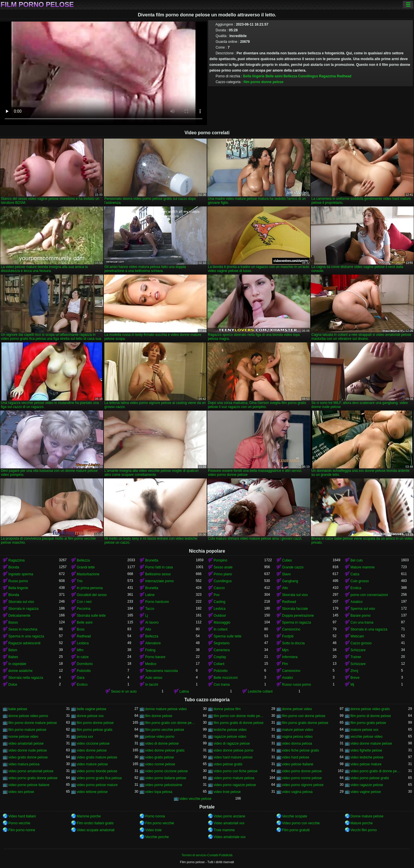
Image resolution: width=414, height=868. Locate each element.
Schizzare (358, 650)
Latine (150, 595)
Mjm (285, 650)
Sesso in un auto (124, 691)
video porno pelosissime (164, 785)
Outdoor (220, 616)
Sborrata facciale (295, 609)
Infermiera (290, 657)
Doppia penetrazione (298, 616)
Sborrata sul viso (295, 595)
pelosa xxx (85, 737)
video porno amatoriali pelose (31, 771)
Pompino (220, 560)
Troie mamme (224, 830)
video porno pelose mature (97, 785)
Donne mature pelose (367, 816)
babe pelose (18, 709)
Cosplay (220, 657)
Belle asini (274, 76)
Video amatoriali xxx (229, 823)
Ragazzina (327, 76)
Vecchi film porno (364, 830)
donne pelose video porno (28, 716)
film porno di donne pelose (371, 716)
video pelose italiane (298, 764)
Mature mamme (363, 567)
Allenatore (153, 643)
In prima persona (90, 588)
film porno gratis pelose (368, 723)
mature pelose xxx (364, 730)
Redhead (344, 76)
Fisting (150, 650)
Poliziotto (84, 671)
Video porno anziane (229, 816)
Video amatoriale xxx (230, 837)
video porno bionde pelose (97, 771)
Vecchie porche (157, 837)
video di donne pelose (162, 744)
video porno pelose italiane (29, 785)
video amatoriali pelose (26, 744)
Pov (217, 595)
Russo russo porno (297, 685)
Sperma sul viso (363, 609)
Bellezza (290, 76)
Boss (81, 629)
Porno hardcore (157, 602)
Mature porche (362, 823)
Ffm (285, 664)
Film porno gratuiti (296, 830)
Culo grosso (360, 581)
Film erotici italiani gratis (95, 823)
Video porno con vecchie (301, 823)
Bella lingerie (254, 76)
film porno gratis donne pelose (305, 723)
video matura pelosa (24, 764)
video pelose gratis (228, 764)
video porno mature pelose (234, 778)
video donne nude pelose (28, 750)
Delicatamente (19, 616)
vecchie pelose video (366, 737)
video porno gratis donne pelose (33, 778)
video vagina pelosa (297, 792)
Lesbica (220, 609)
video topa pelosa (159, 792)
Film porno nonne (22, 830)
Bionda (14, 567)
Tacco (150, 609)
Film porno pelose (37, 5)
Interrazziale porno (159, 581)
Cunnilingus (308, 76)
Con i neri (84, 602)
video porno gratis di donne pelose (376, 771)
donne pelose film (227, 709)
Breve (355, 678)
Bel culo (357, 560)
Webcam (357, 636)
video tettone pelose (92, 792)
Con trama (222, 685)
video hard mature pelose (233, 757)
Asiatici (287, 678)
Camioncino (291, 629)
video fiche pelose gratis (301, 750)
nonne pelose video (23, 737)
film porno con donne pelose (304, 716)
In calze (83, 657)
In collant (221, 629)
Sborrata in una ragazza (369, 629)
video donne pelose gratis (165, 750)
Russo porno (18, 581)
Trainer (356, 657)
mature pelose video (298, 730)
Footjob (288, 636)
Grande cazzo (293, 567)
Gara (81, 678)
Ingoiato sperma (21, 574)
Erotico (82, 685)
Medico (151, 664)
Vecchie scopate (295, 816)
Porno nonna (155, 816)
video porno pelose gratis (370, 778)
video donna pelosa (297, 744)
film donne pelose (159, 716)
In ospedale (17, 664)
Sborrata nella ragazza (26, 678)
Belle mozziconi (226, 678)
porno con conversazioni (369, 595)
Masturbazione (88, 574)
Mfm (80, 650)
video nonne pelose (160, 764)
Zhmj (354, 671)
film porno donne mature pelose (33, 723)
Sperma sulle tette (228, 636)
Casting (220, 602)
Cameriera (222, 650)
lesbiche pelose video (230, 730)
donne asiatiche (20, 671)
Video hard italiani (22, 816)
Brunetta (152, 560)
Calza (355, 574)
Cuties (287, 560)
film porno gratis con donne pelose (170, 723)
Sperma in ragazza (297, 622)
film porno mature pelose (27, 730)
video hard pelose (296, 757)
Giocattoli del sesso (92, 595)
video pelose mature (366, 764)
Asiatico (356, 602)
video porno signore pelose (303, 785)
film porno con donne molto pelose (239, 716)
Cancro (219, 588)
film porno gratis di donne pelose (238, 723)
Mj (352, 685)
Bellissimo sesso (158, 574)
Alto (285, 588)
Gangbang (290, 581)
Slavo (286, 574)
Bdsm (13, 650)
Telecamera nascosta (161, 671)
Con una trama (362, 622)
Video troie (153, 830)
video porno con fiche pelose (236, 771)
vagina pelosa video (297, 737)
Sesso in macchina (23, 629)
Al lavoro (152, 622)
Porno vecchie (19, 823)
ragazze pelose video (230, 737)
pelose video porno (160, 737)
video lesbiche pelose (367, 757)
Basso (13, 622)
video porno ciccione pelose (166, 771)
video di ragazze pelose (232, 744)
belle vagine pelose (92, 709)
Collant (219, 664)
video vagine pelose (366, 792)
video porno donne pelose (302, 771)
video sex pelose (21, 792)
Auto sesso (154, 678)
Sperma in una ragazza (26, 636)
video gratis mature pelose (97, 757)
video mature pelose (92, 764)
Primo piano (223, 574)
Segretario (222, 643)
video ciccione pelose (93, 744)
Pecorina (84, 609)
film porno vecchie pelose (165, 730)
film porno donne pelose (263, 82)
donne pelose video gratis (370, 709)
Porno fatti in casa (159, 567)
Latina (184, 691)
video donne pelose (92, 750)
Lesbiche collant (260, 691)
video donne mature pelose (371, 744)
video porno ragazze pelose (235, 785)
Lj (146, 616)
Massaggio (222, 622)
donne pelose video (297, 709)
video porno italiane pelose (166, 778)
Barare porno (361, 616)
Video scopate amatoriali (96, 830)
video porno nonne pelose (302, 778)
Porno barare (155, 657)
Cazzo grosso (361, 643)
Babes (13, 657)
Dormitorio (85, 664)
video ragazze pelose (367, 785)
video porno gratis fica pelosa (99, 778)
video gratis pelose (160, 757)
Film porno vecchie (160, 823)
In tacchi (152, 685)
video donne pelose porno (233, 750)
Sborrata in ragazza (23, 609)
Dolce (13, 685)
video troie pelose (227, 792)
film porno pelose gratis (95, 730)
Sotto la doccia (293, 643)
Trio (80, 581)
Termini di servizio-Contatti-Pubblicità (207, 855)
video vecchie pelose (195, 799)
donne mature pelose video (166, 709)
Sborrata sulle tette (91, 616)
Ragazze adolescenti (24, 643)
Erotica (356, 588)
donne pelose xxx (90, 716)
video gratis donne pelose (28, 757)
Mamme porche (89, 816)
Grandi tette (86, 567)
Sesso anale (223, 567)
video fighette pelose (366, 750)
